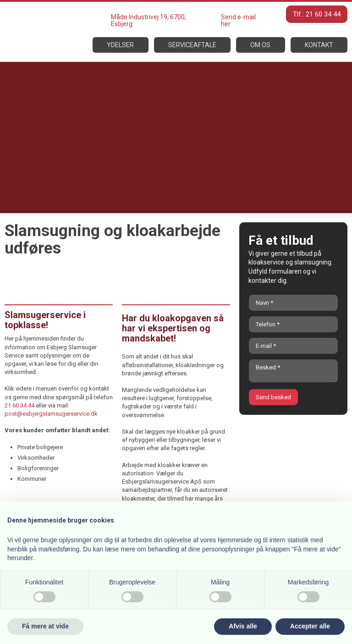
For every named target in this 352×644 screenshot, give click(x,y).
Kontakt (319, 45)
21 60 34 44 (19, 405)
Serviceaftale (192, 45)
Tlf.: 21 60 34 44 (317, 14)
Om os (260, 45)
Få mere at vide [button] (45, 626)
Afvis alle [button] (243, 626)
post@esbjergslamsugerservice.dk (51, 414)
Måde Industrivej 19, (140, 17)
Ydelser (120, 45)
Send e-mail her (238, 20)
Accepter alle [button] (310, 626)
